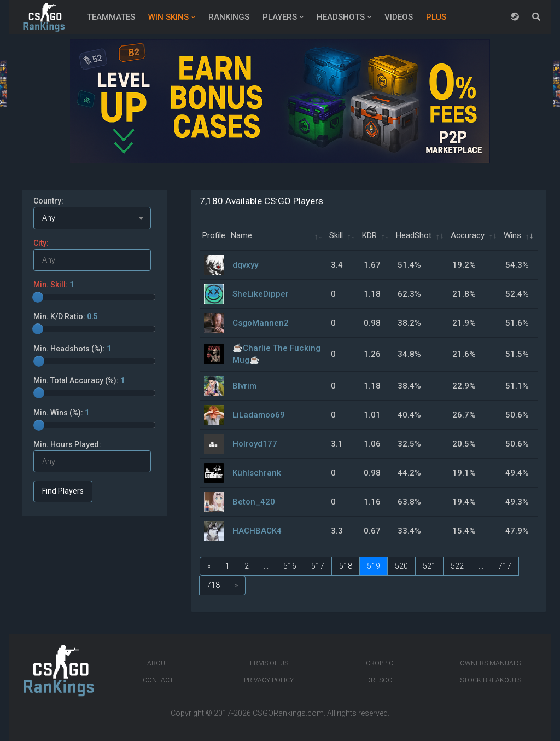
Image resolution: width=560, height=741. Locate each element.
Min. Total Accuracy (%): (79, 380)
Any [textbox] (49, 218)
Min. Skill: (54, 285)
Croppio (380, 663)
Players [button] (280, 17)
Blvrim (244, 386)
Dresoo (380, 680)
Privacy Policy (269, 680)
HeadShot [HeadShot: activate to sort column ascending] (414, 235)
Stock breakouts (491, 680)
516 (290, 566)
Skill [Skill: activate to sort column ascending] (336, 235)
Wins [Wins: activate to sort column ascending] (512, 235)
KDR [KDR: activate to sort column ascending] (369, 235)
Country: (48, 201)
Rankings (229, 17)
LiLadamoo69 (259, 415)
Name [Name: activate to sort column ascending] (241, 235)
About (158, 663)
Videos (399, 17)
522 (457, 566)
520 (401, 566)
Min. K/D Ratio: (66, 316)
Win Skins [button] (168, 17)
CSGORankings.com (288, 713)
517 (318, 566)
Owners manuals (490, 663)
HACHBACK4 (257, 531)
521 (429, 566)
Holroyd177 (255, 444)
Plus (436, 17)
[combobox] (92, 218)
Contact (158, 680)
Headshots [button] (341, 17)
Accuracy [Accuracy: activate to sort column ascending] (468, 235)
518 (346, 566)
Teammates (111, 17)
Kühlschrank (257, 473)
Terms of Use (269, 663)
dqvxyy (245, 265)
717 (505, 566)
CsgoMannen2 (261, 323)
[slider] (38, 297)
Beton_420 (254, 502)
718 (213, 585)
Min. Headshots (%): (72, 349)
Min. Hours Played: (67, 444)
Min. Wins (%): (61, 413)
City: (41, 243)
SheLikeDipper (261, 294)
